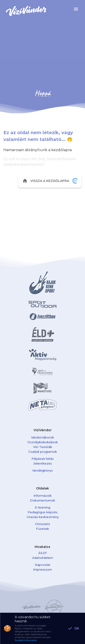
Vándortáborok (42, 437)
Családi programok (43, 452)
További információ (26, 640)
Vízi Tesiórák (43, 447)
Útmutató (42, 524)
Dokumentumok (42, 500)
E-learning (43, 507)
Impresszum (42, 569)
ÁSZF (43, 553)
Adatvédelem (43, 558)
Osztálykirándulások (43, 442)
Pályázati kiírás (43, 459)
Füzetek (42, 529)
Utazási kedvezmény (43, 517)
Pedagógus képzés (43, 512)
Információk (43, 496)
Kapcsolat (43, 565)
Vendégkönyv (42, 470)
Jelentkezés (43, 463)
